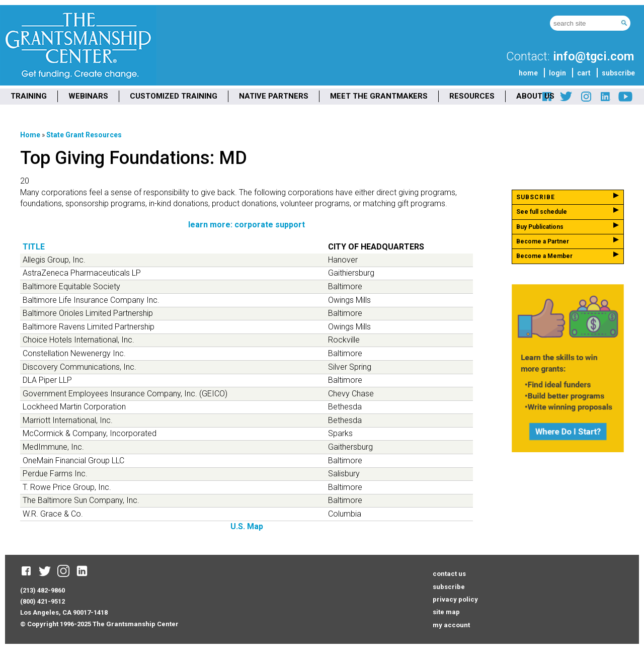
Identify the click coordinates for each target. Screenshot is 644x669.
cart (584, 73)
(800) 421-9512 (43, 601)
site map (446, 612)
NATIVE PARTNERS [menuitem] (274, 96)
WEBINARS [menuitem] (88, 96)
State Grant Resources (84, 135)
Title (34, 247)
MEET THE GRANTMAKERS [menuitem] (379, 96)
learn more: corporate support (247, 225)
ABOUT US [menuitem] (535, 96)
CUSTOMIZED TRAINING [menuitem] (174, 96)
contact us (449, 574)
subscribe (618, 73)
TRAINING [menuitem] (29, 96)
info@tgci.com (593, 56)
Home (30, 135)
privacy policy (455, 599)
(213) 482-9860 (43, 590)
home (528, 73)
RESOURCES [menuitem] (472, 96)
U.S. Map (247, 526)
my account (451, 625)
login (557, 73)
